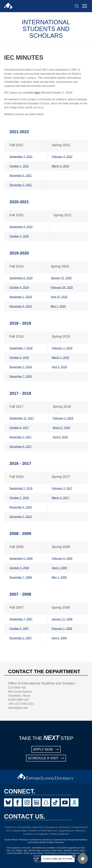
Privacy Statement (59, 834)
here (37, 93)
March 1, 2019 (60, 358)
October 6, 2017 (19, 428)
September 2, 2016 (21, 488)
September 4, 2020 (21, 227)
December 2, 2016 (21, 517)
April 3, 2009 (59, 568)
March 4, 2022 (60, 166)
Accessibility (24, 827)
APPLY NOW (46, 749)
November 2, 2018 (21, 367)
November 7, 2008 (21, 577)
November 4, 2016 (21, 507)
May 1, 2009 (59, 577)
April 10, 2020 (59, 297)
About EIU (38, 827)
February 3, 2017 (62, 488)
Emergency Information (58, 827)
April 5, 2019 (59, 367)
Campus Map (19, 831)
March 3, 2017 (60, 498)
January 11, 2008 (62, 619)
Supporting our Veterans (72, 831)
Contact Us (10, 827)
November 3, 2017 (21, 437)
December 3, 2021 (21, 185)
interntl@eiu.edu (18, 708)
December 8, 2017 (21, 447)
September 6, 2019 (21, 278)
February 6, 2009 (62, 558)
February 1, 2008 (62, 629)
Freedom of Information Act (43, 831)
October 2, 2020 (19, 236)
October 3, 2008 (19, 568)
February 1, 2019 (62, 348)
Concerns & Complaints (35, 834)
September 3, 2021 (21, 157)
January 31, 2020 (61, 278)
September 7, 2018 (21, 348)
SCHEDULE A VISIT (46, 758)
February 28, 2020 (62, 287)
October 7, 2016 (19, 498)
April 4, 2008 (59, 638)
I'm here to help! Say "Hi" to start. (58, 859)
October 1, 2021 (19, 166)
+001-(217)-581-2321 (21, 704)
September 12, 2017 (22, 418)
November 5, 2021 (21, 176)
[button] (83, 859)
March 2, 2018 (61, 428)
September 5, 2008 (21, 558)
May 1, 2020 (58, 306)
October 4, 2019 (19, 287)
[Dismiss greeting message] (74, 856)
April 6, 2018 (60, 437)
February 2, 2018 (63, 418)
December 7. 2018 (21, 376)
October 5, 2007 (19, 629)
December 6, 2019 (21, 306)
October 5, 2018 (19, 358)
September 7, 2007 (21, 619)
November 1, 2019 (21, 297)
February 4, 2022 (62, 157)
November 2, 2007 (21, 638)
